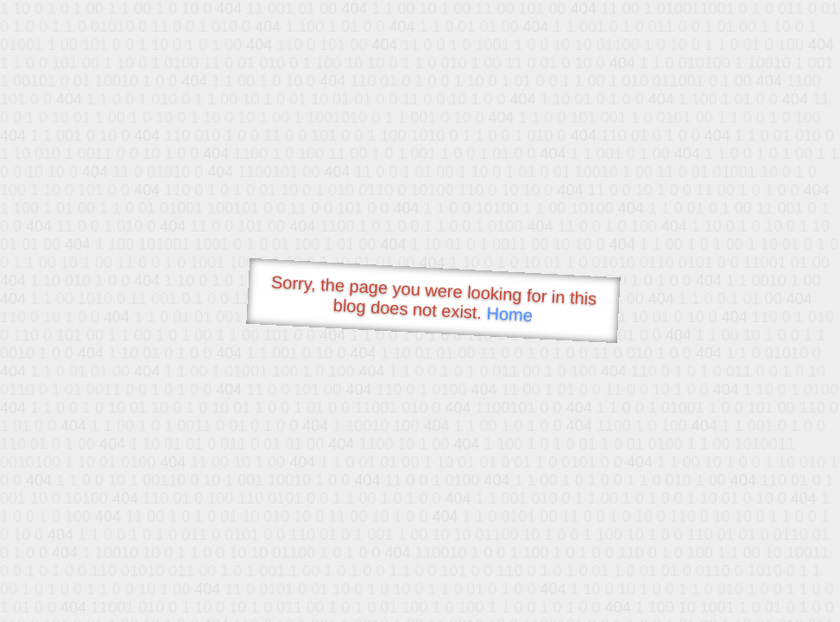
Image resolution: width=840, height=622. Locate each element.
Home (509, 314)
